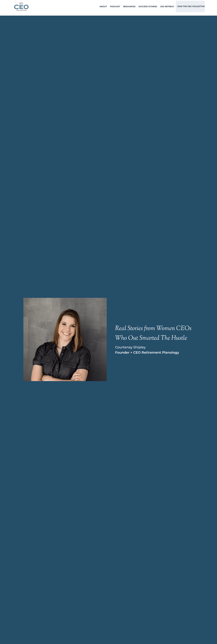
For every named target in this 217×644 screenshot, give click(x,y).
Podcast (115, 6)
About (103, 6)
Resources (129, 6)
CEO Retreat (167, 6)
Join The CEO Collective (191, 6)
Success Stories (148, 6)
